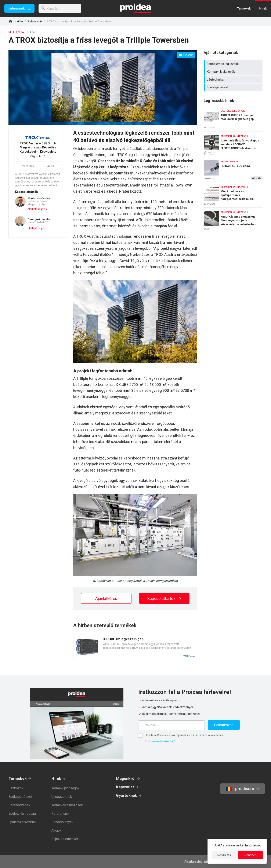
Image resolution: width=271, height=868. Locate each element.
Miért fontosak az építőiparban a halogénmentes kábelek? (233, 194)
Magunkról (126, 778)
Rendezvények (62, 822)
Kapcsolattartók (164, 599)
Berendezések (19, 805)
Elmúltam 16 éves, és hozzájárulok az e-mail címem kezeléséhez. (184, 735)
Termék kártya (135, 647)
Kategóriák (16, 8)
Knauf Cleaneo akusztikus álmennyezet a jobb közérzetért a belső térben (233, 220)
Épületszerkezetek (23, 822)
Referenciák (35, 21)
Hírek (20, 21)
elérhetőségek (36, 209)
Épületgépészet (234, 87)
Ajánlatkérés (106, 599)
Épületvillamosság (22, 814)
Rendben (251, 855)
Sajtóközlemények (65, 839)
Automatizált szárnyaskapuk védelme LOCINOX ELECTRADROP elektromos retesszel (233, 143)
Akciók (56, 830)
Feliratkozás (224, 725)
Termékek (18, 778)
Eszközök (16, 788)
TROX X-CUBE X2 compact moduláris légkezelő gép (233, 118)
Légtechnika (234, 80)
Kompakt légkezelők (234, 72)
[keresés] (61, 8)
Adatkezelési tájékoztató (160, 741)
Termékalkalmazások (67, 805)
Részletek (224, 855)
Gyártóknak (127, 795)
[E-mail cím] (171, 725)
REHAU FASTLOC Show (233, 168)
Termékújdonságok (65, 788)
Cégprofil (38, 150)
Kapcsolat (125, 787)
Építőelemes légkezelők (234, 64)
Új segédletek (62, 797)
